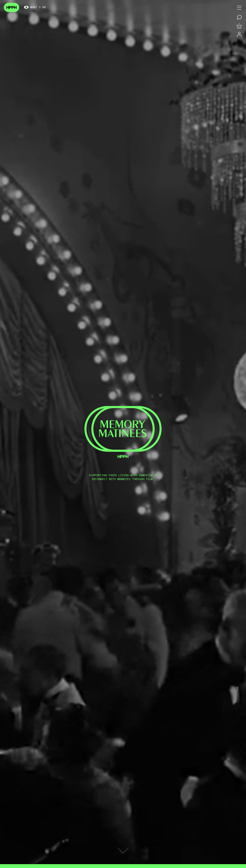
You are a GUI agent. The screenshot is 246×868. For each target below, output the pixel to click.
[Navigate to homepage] (11, 7)
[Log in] (239, 35)
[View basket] (239, 26)
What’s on (35, 7)
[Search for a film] (239, 17)
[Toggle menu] (239, 8)
